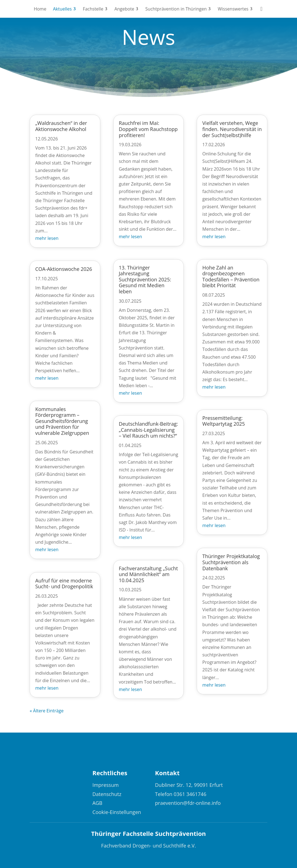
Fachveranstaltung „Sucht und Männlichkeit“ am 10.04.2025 (148, 574)
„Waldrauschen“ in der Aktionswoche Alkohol (61, 126)
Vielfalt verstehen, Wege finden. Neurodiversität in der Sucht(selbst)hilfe (232, 129)
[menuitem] (40, 9)
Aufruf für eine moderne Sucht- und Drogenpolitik (64, 584)
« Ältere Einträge (47, 711)
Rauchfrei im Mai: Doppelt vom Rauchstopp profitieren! (148, 129)
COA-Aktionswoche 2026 (64, 269)
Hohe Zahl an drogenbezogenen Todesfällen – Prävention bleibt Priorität (231, 277)
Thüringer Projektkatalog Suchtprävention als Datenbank (231, 562)
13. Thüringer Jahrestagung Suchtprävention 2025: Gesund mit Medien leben (145, 279)
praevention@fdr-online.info (188, 803)
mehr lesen (47, 238)
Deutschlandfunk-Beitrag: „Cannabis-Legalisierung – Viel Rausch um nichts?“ (148, 430)
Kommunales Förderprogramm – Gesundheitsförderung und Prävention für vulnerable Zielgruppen (62, 421)
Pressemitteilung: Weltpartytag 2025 (224, 421)
